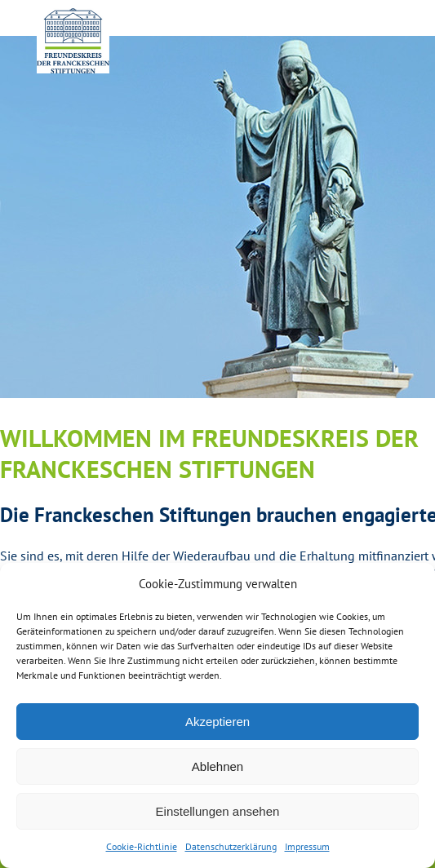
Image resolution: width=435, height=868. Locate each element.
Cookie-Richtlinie (142, 846)
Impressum (307, 846)
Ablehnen (217, 766)
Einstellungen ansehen (218, 811)
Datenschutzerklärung (231, 846)
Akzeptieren (217, 722)
